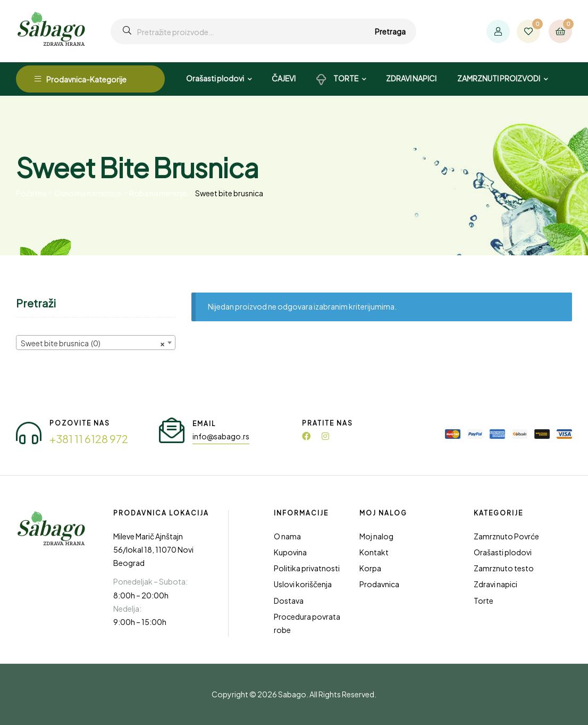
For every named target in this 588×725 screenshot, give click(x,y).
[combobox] (96, 343)
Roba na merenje (158, 193)
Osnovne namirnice (88, 193)
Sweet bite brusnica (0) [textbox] (93, 343)
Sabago (292, 694)
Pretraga (390, 31)
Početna (31, 193)
